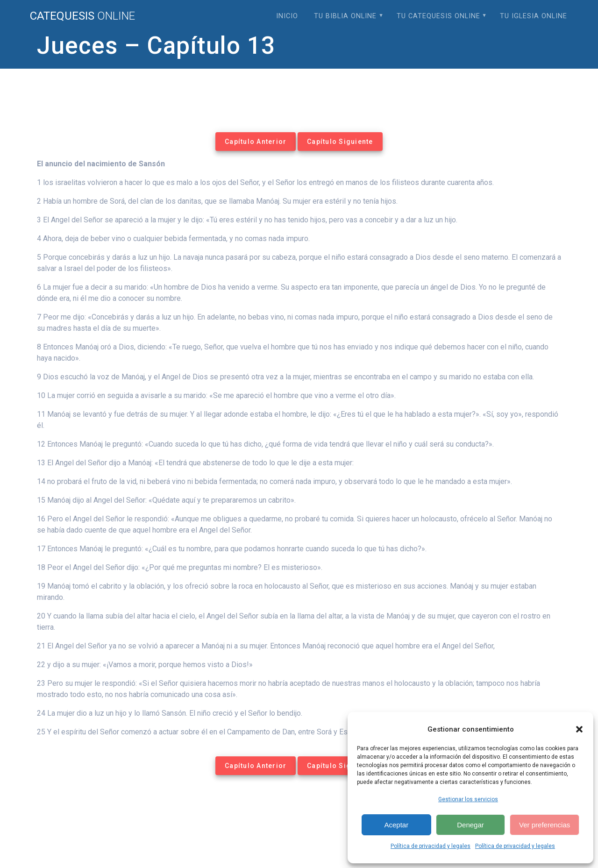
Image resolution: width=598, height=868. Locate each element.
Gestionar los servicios (468, 799)
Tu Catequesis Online (438, 16)
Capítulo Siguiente (340, 142)
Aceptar (396, 825)
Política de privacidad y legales (431, 846)
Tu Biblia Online (345, 16)
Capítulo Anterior (256, 142)
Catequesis (82, 16)
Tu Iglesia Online (534, 16)
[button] (579, 729)
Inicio (287, 16)
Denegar (470, 825)
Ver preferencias (545, 825)
